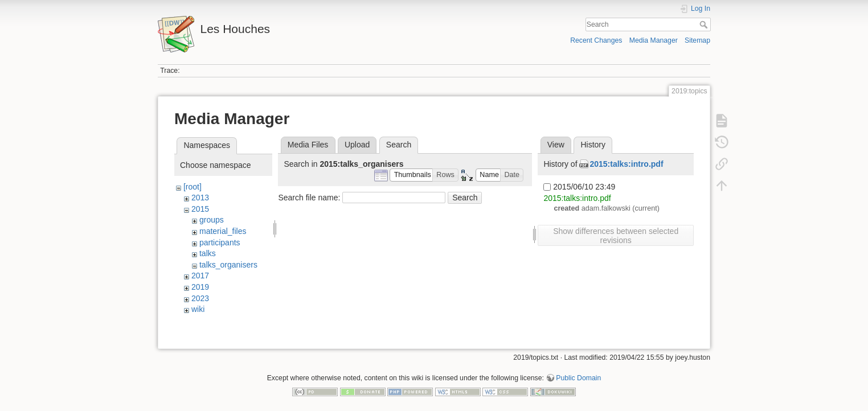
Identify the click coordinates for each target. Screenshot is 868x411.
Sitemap (697, 40)
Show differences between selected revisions (616, 236)
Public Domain (578, 373)
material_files (223, 231)
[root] (193, 187)
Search (705, 24)
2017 (200, 276)
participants (220, 243)
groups (212, 220)
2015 (200, 209)
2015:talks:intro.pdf (626, 164)
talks (208, 253)
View (556, 145)
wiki (198, 309)
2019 (200, 287)
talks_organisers (228, 265)
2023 (200, 298)
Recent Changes (596, 40)
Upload (357, 145)
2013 (200, 198)
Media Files (308, 145)
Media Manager (654, 40)
